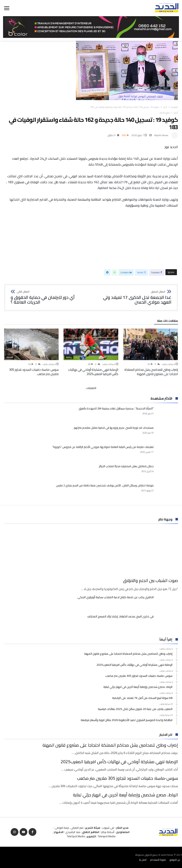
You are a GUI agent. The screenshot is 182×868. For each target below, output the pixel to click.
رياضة (69, 357)
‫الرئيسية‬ (175, 107)
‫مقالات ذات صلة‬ (167, 321)
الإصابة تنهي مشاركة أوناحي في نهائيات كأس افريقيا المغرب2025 (93, 372)
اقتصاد (10, 357)
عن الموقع (175, 860)
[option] (151, 352)
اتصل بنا (143, 860)
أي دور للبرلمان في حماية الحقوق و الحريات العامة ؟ (50, 298)
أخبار (165, 107)
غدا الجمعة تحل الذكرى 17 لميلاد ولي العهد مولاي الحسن (133, 298)
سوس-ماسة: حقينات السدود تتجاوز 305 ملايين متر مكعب (34, 372)
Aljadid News (161, 135)
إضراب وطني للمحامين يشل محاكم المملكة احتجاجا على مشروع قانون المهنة (151, 372)
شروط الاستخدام (158, 860)
